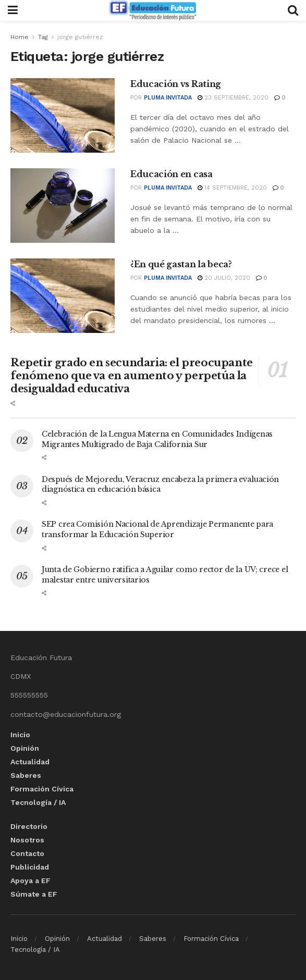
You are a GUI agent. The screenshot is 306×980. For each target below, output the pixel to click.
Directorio (29, 826)
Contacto (27, 853)
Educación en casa (172, 174)
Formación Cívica (42, 789)
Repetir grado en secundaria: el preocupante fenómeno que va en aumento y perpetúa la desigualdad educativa (132, 376)
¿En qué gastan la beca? (181, 264)
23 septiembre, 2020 (233, 98)
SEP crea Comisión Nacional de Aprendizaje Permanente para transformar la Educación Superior (157, 529)
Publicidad (30, 867)
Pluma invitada (168, 98)
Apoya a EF (30, 880)
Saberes (26, 775)
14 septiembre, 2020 (232, 188)
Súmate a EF (34, 894)
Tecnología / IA (38, 802)
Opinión (25, 748)
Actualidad (30, 762)
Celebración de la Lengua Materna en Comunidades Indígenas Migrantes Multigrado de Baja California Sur (157, 439)
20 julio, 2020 (224, 278)
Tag (43, 37)
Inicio (20, 735)
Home (20, 37)
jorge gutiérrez (80, 37)
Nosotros (27, 840)
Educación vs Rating (176, 84)
